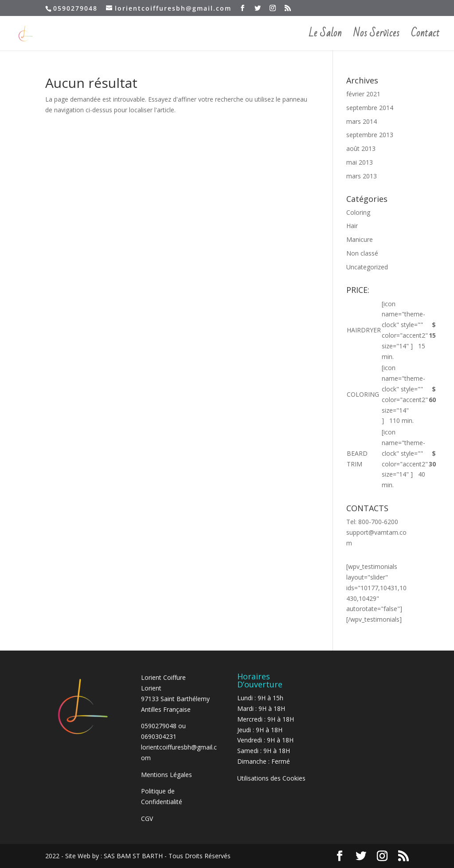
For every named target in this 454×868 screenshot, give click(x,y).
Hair (352, 226)
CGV (147, 819)
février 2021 (363, 94)
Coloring (358, 212)
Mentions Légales (166, 775)
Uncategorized (367, 267)
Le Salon (325, 36)
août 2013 (361, 148)
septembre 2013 (370, 135)
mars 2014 (362, 121)
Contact (425, 36)
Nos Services (376, 36)
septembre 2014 (370, 108)
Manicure (360, 239)
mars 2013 (362, 176)
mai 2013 (360, 162)
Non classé (362, 253)
